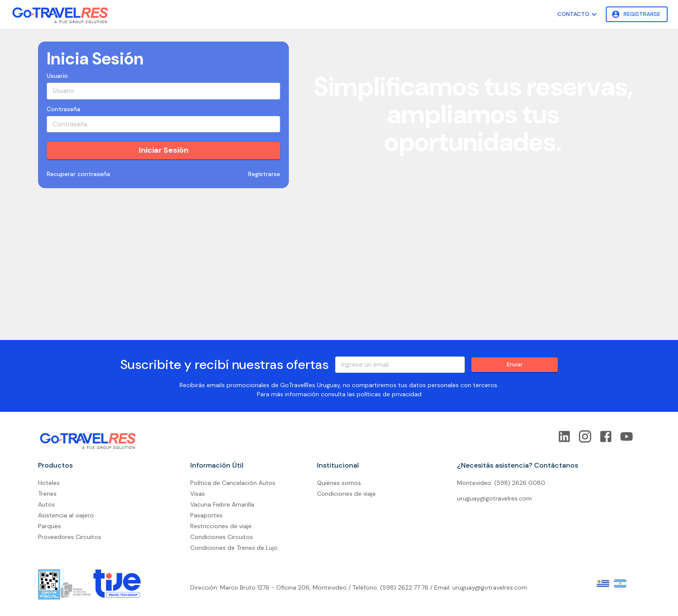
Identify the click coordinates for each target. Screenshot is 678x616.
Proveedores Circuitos (70, 537)
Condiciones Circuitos (222, 537)
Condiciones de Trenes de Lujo (234, 548)
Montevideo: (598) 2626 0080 (501, 483)
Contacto (578, 14)
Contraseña (64, 109)
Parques (50, 526)
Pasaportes (206, 515)
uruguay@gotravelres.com (494, 498)
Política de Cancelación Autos (233, 483)
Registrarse (637, 14)
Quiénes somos (339, 483)
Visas (198, 494)
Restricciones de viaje (221, 526)
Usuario (57, 76)
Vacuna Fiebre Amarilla (222, 504)
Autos (46, 504)
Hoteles (49, 483)
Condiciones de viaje (346, 494)
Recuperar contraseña (78, 174)
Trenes (47, 494)
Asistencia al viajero (66, 515)
